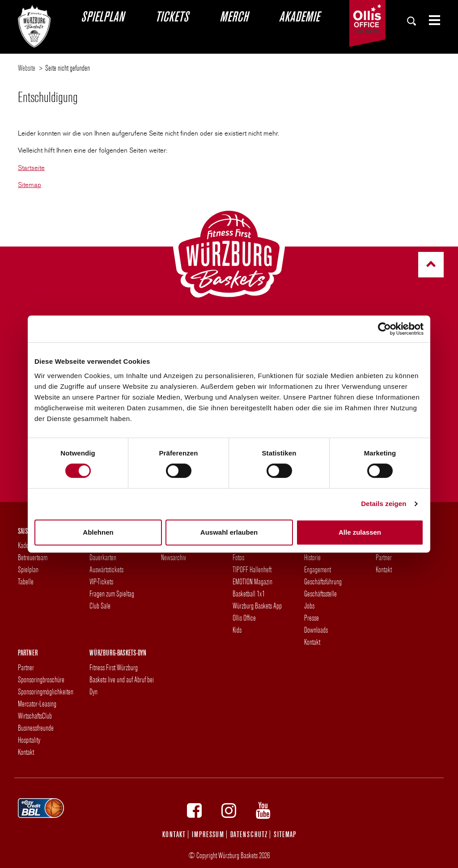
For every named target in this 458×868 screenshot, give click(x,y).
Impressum (208, 834)
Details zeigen (384, 504)
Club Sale (100, 606)
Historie (312, 557)
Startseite (31, 168)
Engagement (318, 569)
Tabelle (26, 581)
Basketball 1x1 (249, 594)
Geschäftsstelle (320, 594)
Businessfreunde (36, 728)
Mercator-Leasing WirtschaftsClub (37, 710)
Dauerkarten (103, 557)
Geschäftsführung (323, 581)
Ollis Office (244, 618)
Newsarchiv (174, 557)
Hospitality (29, 740)
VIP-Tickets (101, 581)
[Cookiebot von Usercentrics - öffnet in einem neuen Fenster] (384, 329)
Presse (312, 618)
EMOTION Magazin (252, 581)
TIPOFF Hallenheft (252, 569)
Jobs (309, 606)
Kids (237, 630)
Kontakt (312, 642)
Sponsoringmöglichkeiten (46, 691)
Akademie (299, 16)
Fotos (238, 557)
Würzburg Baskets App (257, 606)
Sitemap (30, 185)
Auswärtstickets (106, 569)
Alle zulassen (360, 532)
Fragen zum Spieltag (112, 594)
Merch (234, 16)
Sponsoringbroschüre (41, 679)
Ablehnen (98, 532)
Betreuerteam (33, 557)
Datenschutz (249, 834)
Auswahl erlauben (229, 532)
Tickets (172, 16)
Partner (384, 557)
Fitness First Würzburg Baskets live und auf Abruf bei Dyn (122, 679)
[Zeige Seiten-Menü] (431, 20)
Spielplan (102, 16)
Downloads (316, 630)
